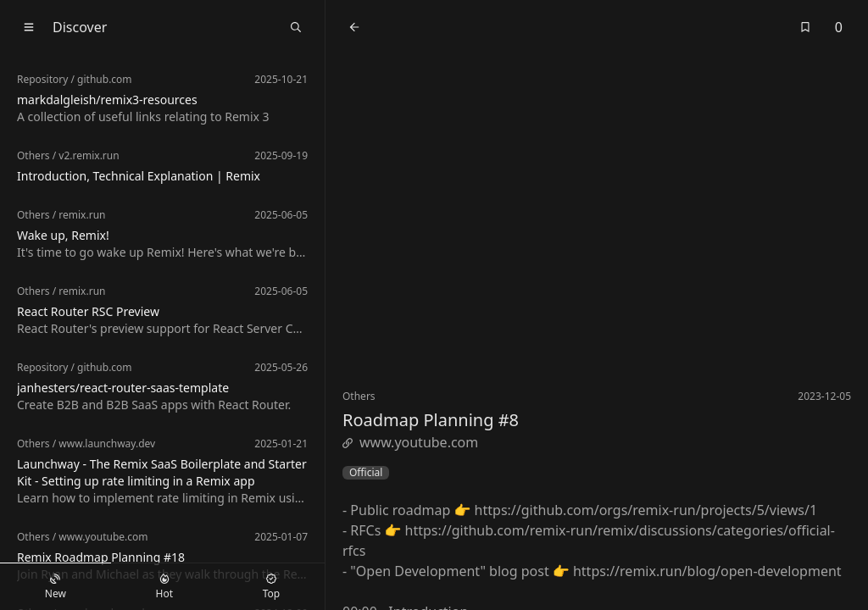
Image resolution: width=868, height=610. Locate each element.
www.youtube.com (410, 442)
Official (366, 473)
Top (271, 587)
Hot (164, 587)
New (56, 587)
